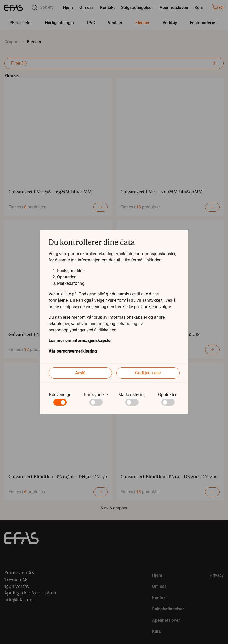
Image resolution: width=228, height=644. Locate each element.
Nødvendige (60, 395)
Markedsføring (132, 395)
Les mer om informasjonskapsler (80, 341)
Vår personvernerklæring (73, 351)
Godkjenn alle (148, 373)
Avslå (80, 373)
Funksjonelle (96, 395)
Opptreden (168, 395)
